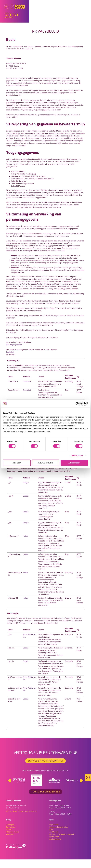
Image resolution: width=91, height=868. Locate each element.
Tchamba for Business (46, 800)
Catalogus (10, 833)
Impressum (54, 833)
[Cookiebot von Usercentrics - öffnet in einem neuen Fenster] (77, 404)
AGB (51, 838)
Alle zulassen (74, 463)
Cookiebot (10, 361)
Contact (9, 838)
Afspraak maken (13, 840)
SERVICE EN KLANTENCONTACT (45, 769)
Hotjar (26, 545)
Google (26, 491)
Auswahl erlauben (45, 463)
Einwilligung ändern (14, 353)
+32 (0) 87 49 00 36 (14, 820)
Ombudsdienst (55, 848)
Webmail (10, 843)
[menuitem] (8, 8)
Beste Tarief (54, 845)
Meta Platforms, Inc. (29, 644)
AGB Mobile (54, 840)
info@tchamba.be (30, 820)
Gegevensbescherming (59, 835)
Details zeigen (77, 455)
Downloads (11, 835)
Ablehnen (17, 463)
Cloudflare (27, 390)
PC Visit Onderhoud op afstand (62, 843)
